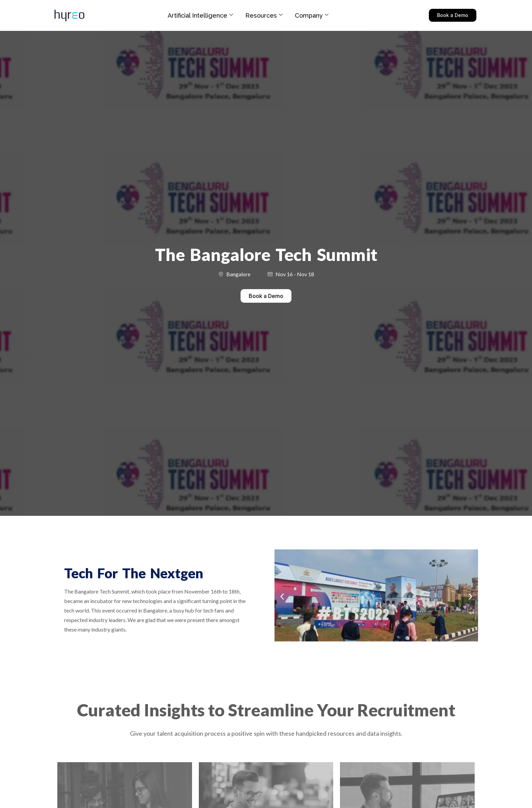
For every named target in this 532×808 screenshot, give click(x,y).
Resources (264, 15)
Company (312, 15)
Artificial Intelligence (200, 15)
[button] (282, 596)
